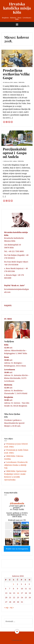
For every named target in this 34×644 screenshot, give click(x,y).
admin (16, 82)
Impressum (9, 637)
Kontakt (26, 637)
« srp (6, 608)
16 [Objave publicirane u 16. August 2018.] (18, 593)
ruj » (12, 608)
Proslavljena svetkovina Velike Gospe (16, 74)
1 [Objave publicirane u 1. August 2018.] (14, 584)
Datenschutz (18, 637)
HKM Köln (22, 82)
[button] (9, 526)
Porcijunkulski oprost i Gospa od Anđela (15, 153)
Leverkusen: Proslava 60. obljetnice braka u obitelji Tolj (16, 465)
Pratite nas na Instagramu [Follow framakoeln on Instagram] (17, 549)
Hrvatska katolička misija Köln (17, 8)
